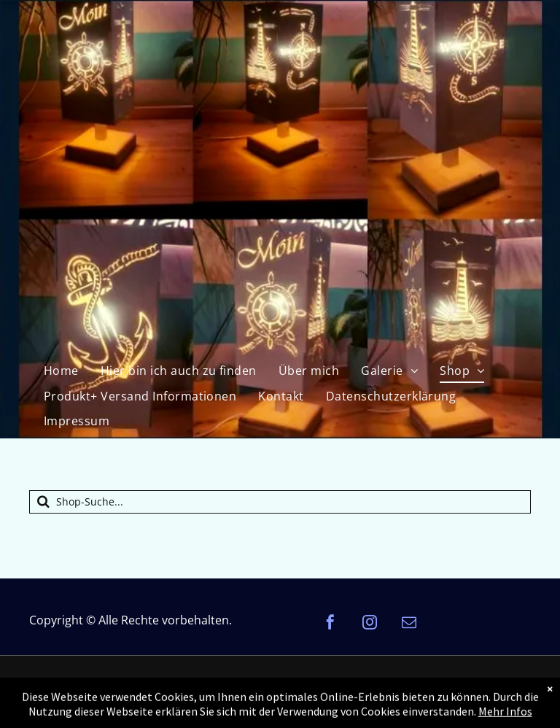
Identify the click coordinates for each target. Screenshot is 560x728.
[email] (409, 624)
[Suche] (280, 502)
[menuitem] (61, 371)
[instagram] (370, 624)
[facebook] (330, 624)
